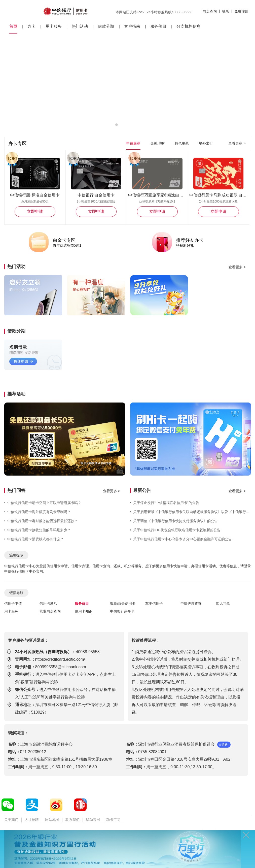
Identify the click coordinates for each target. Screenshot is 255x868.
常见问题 (223, 604)
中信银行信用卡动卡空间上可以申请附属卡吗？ (43, 503)
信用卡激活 (48, 604)
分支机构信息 (189, 26)
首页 (13, 26)
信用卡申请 (13, 604)
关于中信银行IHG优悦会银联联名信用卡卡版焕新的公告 (175, 530)
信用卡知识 (84, 611)
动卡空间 (113, 820)
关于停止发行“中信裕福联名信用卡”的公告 (164, 503)
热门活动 (80, 26)
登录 (226, 11)
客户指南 (132, 26)
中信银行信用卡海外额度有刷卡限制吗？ (38, 512)
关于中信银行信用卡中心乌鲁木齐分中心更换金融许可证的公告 (181, 539)
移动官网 (93, 820)
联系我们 (72, 820)
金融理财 (158, 143)
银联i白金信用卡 (123, 604)
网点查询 (210, 11)
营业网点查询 (50, 611)
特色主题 (182, 143)
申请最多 (133, 143)
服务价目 (158, 26)
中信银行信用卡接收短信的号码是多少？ (38, 530)
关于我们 (11, 820)
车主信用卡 (154, 604)
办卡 (31, 26)
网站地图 (52, 820)
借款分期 (106, 26)
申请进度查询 (191, 604)
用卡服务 (54, 26)
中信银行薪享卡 (122, 611)
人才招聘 (32, 820)
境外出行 (206, 143)
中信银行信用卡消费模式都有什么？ (34, 539)
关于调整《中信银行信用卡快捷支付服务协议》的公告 (174, 521)
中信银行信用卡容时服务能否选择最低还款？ (41, 521)
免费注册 (241, 11)
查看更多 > (237, 143)
